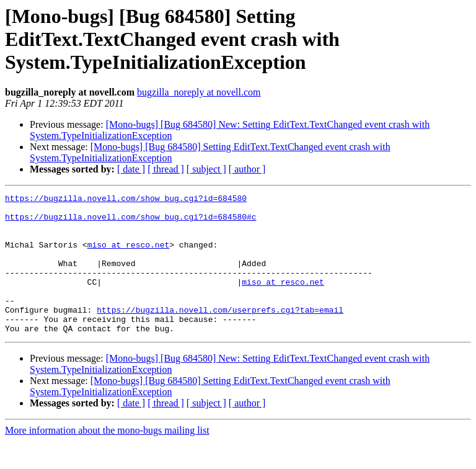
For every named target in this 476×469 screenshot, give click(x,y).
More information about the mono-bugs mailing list (107, 458)
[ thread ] (166, 169)
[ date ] (131, 169)
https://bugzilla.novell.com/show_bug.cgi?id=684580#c (131, 222)
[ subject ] (206, 169)
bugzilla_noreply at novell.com (199, 92)
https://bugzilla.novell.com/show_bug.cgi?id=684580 (126, 200)
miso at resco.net (129, 256)
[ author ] (247, 169)
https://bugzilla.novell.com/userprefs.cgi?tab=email (220, 334)
